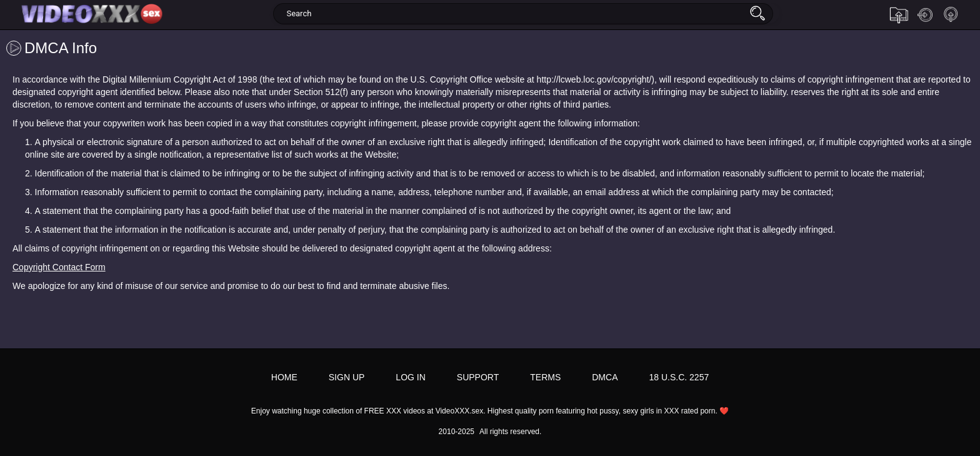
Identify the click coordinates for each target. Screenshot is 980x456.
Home (284, 377)
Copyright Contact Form (59, 267)
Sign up (951, 15)
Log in (925, 15)
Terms (545, 377)
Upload (899, 15)
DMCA (605, 377)
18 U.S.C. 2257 (679, 377)
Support (478, 377)
